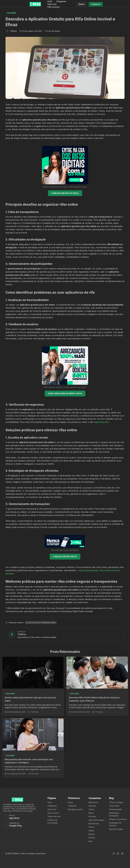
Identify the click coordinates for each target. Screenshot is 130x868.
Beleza (92, 834)
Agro (91, 841)
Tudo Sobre (114, 806)
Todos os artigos (116, 802)
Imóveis (92, 838)
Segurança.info (101, 422)
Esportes (92, 806)
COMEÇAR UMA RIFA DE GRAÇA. (65, 193)
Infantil (91, 831)
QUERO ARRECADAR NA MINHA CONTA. (65, 393)
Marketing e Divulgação (114, 814)
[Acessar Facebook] (114, 854)
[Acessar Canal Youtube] (118, 854)
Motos (91, 813)
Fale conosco (53, 7)
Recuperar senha (75, 809)
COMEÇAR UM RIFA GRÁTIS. (65, 557)
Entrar (71, 802)
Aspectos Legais (116, 829)
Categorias (61, 1)
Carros (91, 809)
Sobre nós (52, 4)
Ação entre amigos (97, 820)
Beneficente (94, 824)
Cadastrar (72, 806)
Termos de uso (54, 816)
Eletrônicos (93, 802)
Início (50, 1)
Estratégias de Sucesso (115, 824)
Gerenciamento (116, 809)
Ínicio (50, 802)
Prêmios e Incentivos (118, 819)
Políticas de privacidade (53, 821)
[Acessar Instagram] (122, 854)
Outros (91, 827)
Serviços (92, 816)
